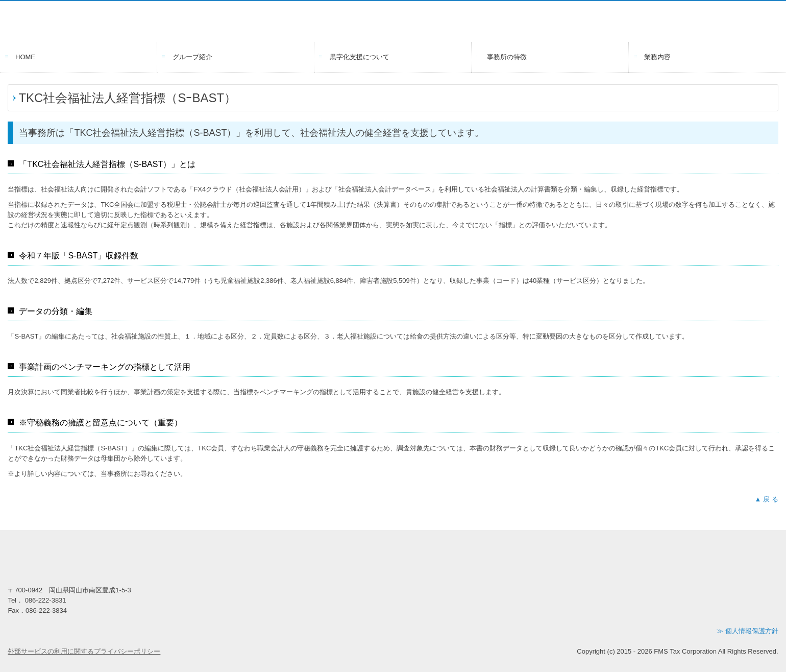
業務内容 (657, 57)
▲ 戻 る (766, 499)
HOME (25, 57)
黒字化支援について (360, 57)
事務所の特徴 (507, 57)
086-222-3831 (46, 600)
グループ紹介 (192, 57)
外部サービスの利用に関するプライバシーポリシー (84, 651)
